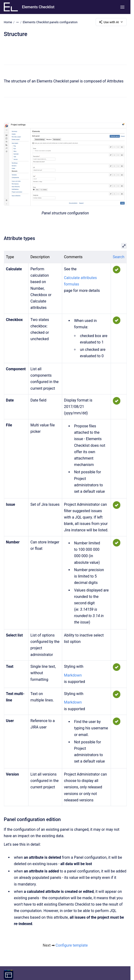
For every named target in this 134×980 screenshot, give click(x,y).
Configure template (72, 945)
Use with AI (111, 22)
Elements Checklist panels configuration (50, 22)
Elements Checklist (38, 7)
